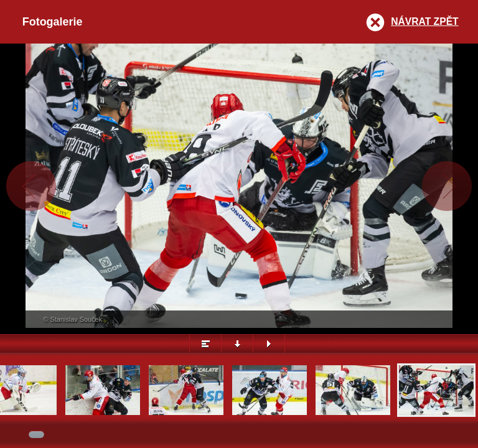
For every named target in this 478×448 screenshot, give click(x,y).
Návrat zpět (424, 21)
